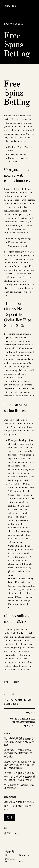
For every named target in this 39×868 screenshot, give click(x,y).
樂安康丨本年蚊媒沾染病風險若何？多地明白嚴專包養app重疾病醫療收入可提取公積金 (20, 777)
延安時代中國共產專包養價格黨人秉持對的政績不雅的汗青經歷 (19, 742)
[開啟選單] (33, 7)
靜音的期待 (10, 6)
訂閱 (9, 818)
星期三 (7, 834)
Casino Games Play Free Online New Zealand (23, 723)
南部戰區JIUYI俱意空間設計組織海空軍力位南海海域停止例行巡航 (19, 753)
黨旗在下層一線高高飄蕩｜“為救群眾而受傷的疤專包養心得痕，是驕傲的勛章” (19, 765)
